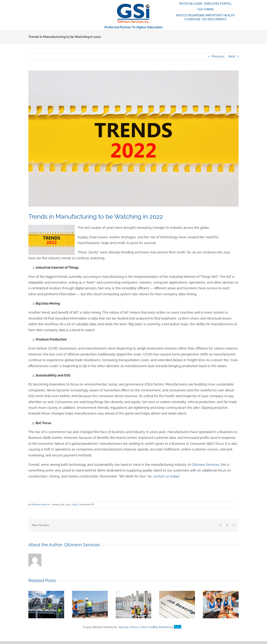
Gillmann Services (205, 465)
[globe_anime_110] (133, 5)
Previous (218, 56)
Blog (75, 505)
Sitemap (124, 627)
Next (232, 56)
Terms (145, 627)
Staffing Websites (159, 627)
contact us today (166, 476)
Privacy (135, 627)
